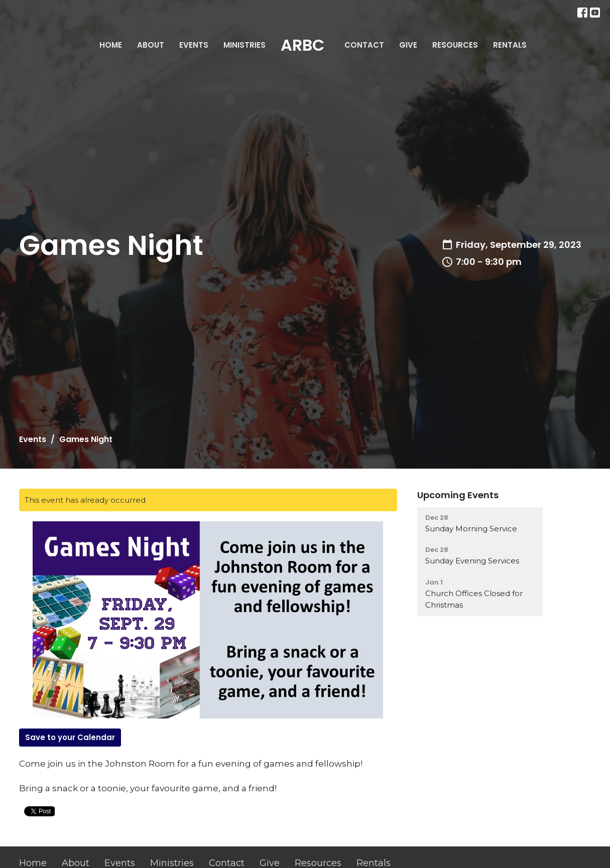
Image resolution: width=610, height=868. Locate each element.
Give (408, 45)
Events (194, 45)
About (151, 45)
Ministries (245, 45)
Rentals (510, 45)
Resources (455, 45)
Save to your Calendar (70, 737)
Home (111, 45)
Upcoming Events (458, 495)
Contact (364, 45)
